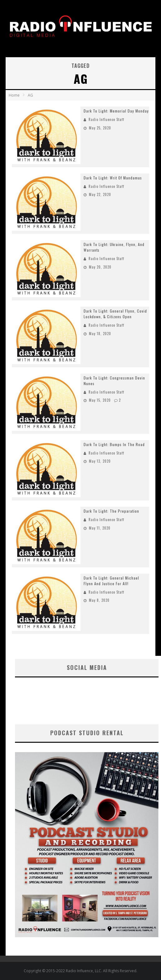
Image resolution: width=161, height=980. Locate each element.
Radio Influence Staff (106, 119)
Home (14, 95)
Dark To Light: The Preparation (111, 511)
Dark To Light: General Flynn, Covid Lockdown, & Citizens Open (115, 314)
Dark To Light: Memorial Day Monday (116, 111)
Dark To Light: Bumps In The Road (114, 444)
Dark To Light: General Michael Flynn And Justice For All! (111, 581)
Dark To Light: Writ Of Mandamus (113, 178)
